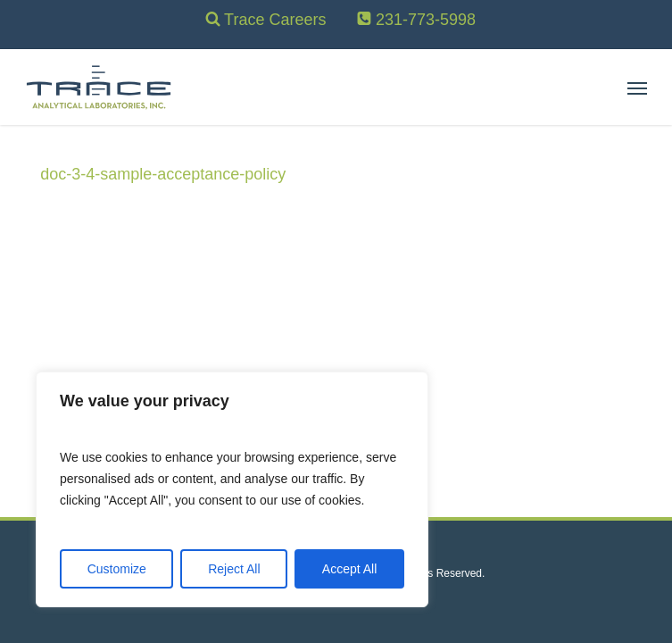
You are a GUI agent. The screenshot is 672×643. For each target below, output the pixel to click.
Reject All (234, 569)
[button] (637, 88)
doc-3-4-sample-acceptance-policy (163, 174)
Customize (117, 569)
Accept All (349, 569)
